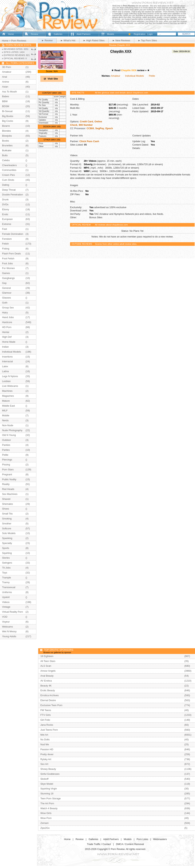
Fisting (6, 249)
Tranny (6, 582)
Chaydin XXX (121, 51)
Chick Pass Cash (89, 141)
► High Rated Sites (94, 40)
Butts (5, 155)
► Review (47, 40)
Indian (5, 347)
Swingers (7, 563)
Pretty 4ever (47, 754)
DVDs (5, 204)
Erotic (5, 214)
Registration (139, 34)
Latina (5, 371)
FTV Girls (46, 715)
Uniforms (7, 592)
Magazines (8, 396)
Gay (4, 283)
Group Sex (8, 308)
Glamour (7, 293)
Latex (5, 366)
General (6, 288)
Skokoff (44, 779)
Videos (6, 602)
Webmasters (160, 839)
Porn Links (142, 839)
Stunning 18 (47, 794)
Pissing (6, 465)
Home (11, 34)
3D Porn (7, 67)
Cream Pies (8, 175)
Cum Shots (8, 180)
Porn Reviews (19, 41)
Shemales (8, 504)
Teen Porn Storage (51, 798)
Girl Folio (45, 720)
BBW (5, 101)
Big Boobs (8, 116)
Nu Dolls (45, 739)
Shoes (6, 509)
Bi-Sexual (7, 111)
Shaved (6, 499)
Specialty (7, 543)
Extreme (7, 224)
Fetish (5, 244)
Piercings (7, 460)
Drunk (5, 199)
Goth (5, 303)
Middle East (8, 406)
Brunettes (7, 145)
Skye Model (47, 784)
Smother (7, 524)
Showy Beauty (48, 769)
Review (34, 34)
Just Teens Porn (49, 730)
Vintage (6, 607)
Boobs (6, 141)
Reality (6, 484)
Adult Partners (84, 34)
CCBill (90, 128)
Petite (152, 76)
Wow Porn (46, 818)
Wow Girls (46, 813)
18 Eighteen (47, 656)
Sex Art (44, 764)
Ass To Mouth (9, 92)
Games (6, 273)
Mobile (6, 415)
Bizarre (6, 126)
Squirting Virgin (49, 789)
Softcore (7, 528)
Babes (6, 96)
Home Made (9, 342)
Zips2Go (45, 828)
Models (111, 34)
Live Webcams (10, 386)
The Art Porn (47, 803)
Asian (5, 87)
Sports (6, 548)
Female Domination (13, 234)
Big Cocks (8, 121)
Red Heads (8, 489)
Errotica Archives (50, 695)
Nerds (5, 420)
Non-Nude (8, 425)
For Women (8, 268)
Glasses (6, 298)
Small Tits (7, 514)
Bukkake (7, 150)
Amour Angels (48, 671)
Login (150, 34)
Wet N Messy (9, 631)
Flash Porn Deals (11, 254)
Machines (7, 391)
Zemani (44, 823)
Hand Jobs (8, 317)
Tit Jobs (6, 568)
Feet (5, 229)
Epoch (109, 128)
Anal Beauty (47, 676)
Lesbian (6, 381)
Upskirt (6, 597)
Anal (5, 77)
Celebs (6, 160)
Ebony (6, 209)
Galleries (58, 34)
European (7, 219)
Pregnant (7, 474)
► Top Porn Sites (147, 40)
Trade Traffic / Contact (99, 844)
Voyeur (6, 622)
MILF (5, 411)
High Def (7, 337)
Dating (6, 185)
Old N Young (9, 435)
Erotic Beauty (48, 690)
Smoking (7, 519)
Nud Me (45, 744)
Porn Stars (8, 469)
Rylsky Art (46, 759)
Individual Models (135, 76)
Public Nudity (9, 479)
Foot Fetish (8, 258)
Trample (6, 578)
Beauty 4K (46, 686)
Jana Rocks (47, 725)
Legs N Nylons (10, 376)
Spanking (7, 538)
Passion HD (47, 749)
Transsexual (9, 587)
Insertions (7, 357)
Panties (6, 445)
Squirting (7, 553)
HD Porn (7, 327)
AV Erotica (46, 681)
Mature (6, 401)
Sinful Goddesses (50, 774)
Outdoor (6, 440)
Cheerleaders (9, 165)
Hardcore (7, 322)
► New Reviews (121, 40)
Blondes (6, 131)
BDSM (6, 106)
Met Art (44, 735)
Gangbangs (8, 278)
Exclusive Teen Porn (51, 705)
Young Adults (9, 636)
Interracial (7, 361)
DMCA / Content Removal (130, 844)
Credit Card (86, 121)
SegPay (100, 128)
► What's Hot (68, 40)
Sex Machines (10, 494)
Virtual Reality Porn (12, 612)
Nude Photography (12, 430)
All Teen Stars (48, 661)
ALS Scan (46, 666)
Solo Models (9, 533)
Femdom (7, 239)
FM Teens (46, 710)
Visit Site (53, 79)
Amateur (116, 76)
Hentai (6, 332)
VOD (5, 617)
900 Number (86, 125)
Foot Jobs (7, 263)
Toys (5, 573)
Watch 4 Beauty (49, 808)
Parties (6, 450)
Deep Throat (9, 190)
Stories (6, 558)
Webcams (8, 627)
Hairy (5, 313)
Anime (6, 82)
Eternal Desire (48, 700)
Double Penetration (13, 195)
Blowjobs (7, 136)
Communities (9, 170)
